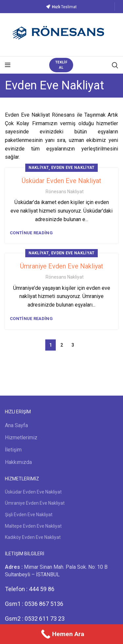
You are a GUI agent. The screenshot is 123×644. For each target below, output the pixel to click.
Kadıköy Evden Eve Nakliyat (33, 537)
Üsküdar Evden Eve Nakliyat (61, 181)
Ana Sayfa (16, 425)
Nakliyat (39, 168)
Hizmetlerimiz (21, 437)
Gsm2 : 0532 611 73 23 (35, 619)
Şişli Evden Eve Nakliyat (29, 515)
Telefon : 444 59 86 (30, 589)
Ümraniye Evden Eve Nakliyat (62, 266)
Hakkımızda (18, 462)
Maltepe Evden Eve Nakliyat (33, 526)
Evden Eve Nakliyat (73, 168)
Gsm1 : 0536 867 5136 (34, 604)
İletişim (13, 450)
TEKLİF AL (61, 65)
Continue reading (31, 233)
